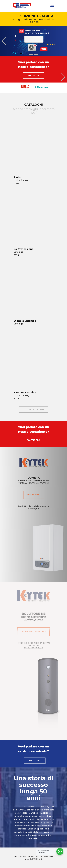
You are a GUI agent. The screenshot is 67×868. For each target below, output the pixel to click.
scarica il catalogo (33, 630)
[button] (4, 41)
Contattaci (33, 75)
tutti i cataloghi (33, 410)
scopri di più (33, 496)
